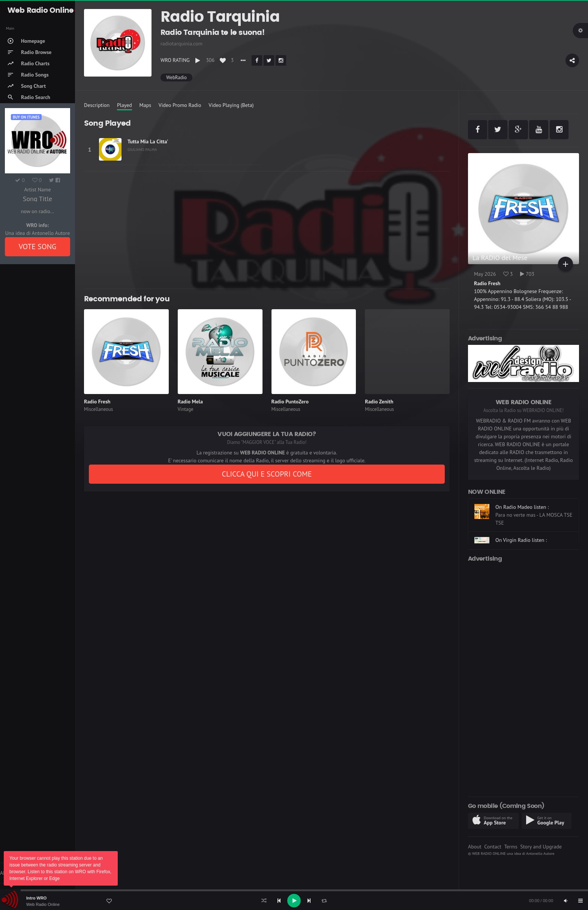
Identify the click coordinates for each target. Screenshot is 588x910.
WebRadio (176, 77)
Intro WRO (36, 898)
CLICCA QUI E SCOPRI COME (267, 474)
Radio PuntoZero (290, 402)
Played (124, 105)
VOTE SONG (38, 247)
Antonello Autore (540, 853)
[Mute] (565, 901)
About (475, 847)
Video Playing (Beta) (231, 105)
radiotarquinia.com (181, 44)
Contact (493, 847)
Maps (145, 105)
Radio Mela (190, 402)
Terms (511, 847)
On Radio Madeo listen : (522, 507)
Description (97, 105)
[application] (294, 901)
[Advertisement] (267, 230)
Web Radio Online (43, 904)
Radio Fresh (97, 402)
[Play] (294, 901)
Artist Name (37, 190)
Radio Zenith (379, 402)
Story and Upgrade (541, 847)
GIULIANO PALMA (142, 149)
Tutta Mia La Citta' (148, 141)
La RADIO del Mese (500, 258)
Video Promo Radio (180, 105)
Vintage (186, 409)
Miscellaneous (98, 409)
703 (527, 274)
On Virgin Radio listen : (521, 540)
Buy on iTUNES (26, 117)
